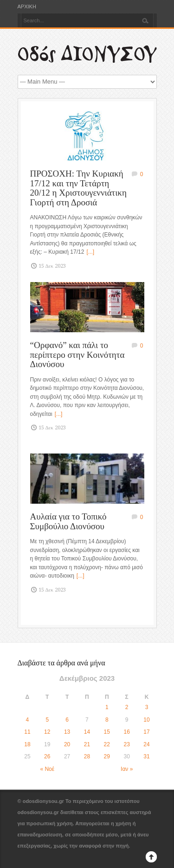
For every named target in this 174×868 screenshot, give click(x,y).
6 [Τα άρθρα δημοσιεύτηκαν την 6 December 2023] (67, 720)
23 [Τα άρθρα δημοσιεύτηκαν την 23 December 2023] (126, 744)
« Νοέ (47, 769)
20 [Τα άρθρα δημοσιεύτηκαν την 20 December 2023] (67, 744)
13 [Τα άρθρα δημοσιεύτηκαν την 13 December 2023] (67, 732)
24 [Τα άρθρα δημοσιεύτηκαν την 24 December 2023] (146, 744)
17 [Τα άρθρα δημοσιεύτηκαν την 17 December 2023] (146, 732)
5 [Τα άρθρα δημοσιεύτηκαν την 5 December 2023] (47, 720)
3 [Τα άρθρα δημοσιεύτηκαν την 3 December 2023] (147, 707)
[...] (90, 252)
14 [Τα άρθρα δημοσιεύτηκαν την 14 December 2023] (87, 732)
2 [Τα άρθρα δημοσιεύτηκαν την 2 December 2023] (127, 707)
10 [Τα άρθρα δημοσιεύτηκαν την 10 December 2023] (146, 720)
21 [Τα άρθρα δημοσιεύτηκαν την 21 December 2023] (87, 744)
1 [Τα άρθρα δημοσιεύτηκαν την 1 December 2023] (107, 707)
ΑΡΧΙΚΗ (27, 7)
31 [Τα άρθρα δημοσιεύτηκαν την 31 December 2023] (146, 756)
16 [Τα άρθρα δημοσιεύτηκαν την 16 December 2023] (126, 732)
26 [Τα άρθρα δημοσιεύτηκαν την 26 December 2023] (47, 756)
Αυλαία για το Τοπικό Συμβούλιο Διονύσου (68, 521)
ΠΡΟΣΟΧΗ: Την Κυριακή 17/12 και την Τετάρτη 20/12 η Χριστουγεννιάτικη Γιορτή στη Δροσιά (78, 188)
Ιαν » (127, 769)
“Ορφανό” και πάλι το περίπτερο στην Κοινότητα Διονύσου (77, 355)
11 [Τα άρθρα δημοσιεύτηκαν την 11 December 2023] (27, 732)
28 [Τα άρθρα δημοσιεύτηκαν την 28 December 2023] (87, 756)
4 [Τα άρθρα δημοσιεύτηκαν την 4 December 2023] (28, 720)
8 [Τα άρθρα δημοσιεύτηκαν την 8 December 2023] (107, 720)
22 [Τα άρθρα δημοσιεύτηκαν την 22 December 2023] (107, 744)
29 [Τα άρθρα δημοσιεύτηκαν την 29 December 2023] (107, 756)
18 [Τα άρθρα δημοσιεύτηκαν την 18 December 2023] (27, 744)
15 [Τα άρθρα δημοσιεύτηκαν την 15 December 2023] (107, 732)
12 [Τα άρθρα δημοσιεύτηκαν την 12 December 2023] (47, 732)
